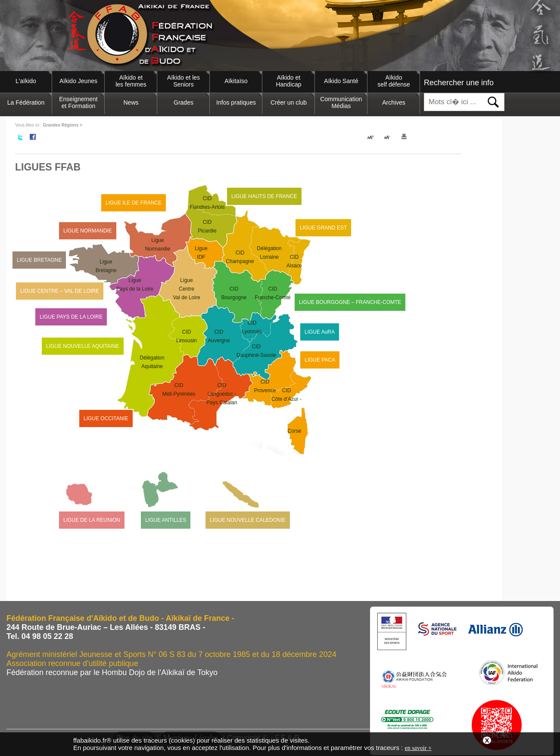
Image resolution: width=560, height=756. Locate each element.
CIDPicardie (207, 226)
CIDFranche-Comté (272, 293)
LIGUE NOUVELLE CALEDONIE (248, 520)
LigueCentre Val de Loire (186, 289)
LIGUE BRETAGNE (39, 260)
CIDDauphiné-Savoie (256, 351)
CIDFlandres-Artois (207, 203)
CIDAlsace (294, 261)
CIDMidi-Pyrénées (179, 390)
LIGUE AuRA (320, 332)
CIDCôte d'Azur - (286, 411)
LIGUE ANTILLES (166, 520)
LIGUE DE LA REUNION (92, 520)
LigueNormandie (158, 245)
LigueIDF (201, 253)
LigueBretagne (106, 266)
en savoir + (418, 748)
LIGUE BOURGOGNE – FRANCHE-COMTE (350, 302)
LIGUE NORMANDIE (88, 231)
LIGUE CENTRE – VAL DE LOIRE (60, 291)
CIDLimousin (187, 336)
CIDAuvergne (219, 336)
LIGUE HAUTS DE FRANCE (264, 196)
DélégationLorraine (269, 253)
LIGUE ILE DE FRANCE (134, 203)
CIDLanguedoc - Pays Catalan (222, 394)
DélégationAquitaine (152, 362)
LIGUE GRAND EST (323, 228)
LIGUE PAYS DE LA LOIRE (71, 317)
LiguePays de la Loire (135, 285)
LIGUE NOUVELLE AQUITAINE (83, 346)
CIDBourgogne (234, 293)
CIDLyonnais (252, 327)
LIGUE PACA (320, 360)
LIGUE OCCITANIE (106, 418)
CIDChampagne (240, 257)
